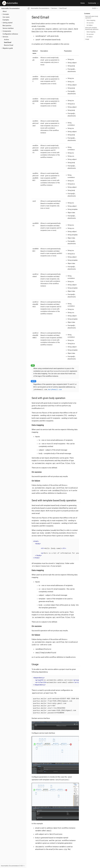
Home (83, 3)
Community (92, 3)
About (5, 11)
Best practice (7, 26)
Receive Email (9, 45)
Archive (6, 40)
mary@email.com (55, 389)
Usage (87, 39)
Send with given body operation (92, 17)
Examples (6, 20)
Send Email (8, 42)
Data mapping (91, 20)
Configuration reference (10, 34)
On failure (90, 25)
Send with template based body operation (92, 28)
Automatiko (10, 3)
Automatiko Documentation (10, 8)
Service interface (8, 28)
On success (90, 23)
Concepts (6, 14)
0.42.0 (94, 8)
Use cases (6, 17)
